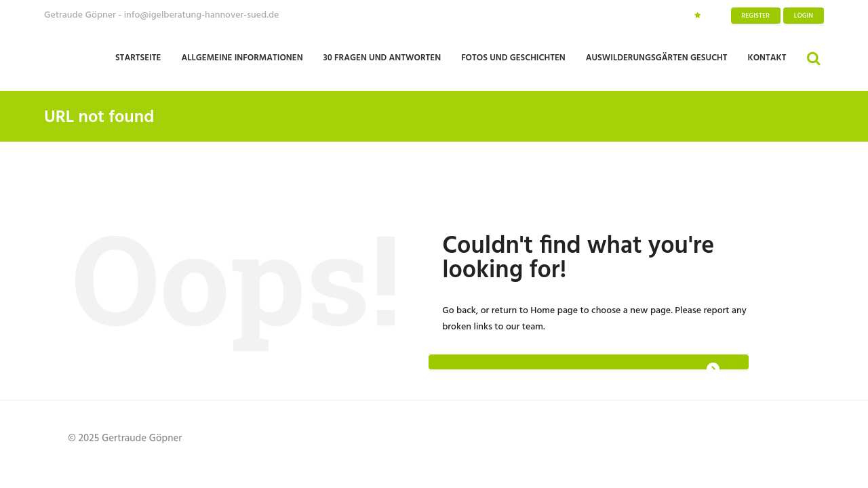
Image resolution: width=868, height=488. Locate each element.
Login (804, 16)
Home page (554, 311)
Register (756, 16)
